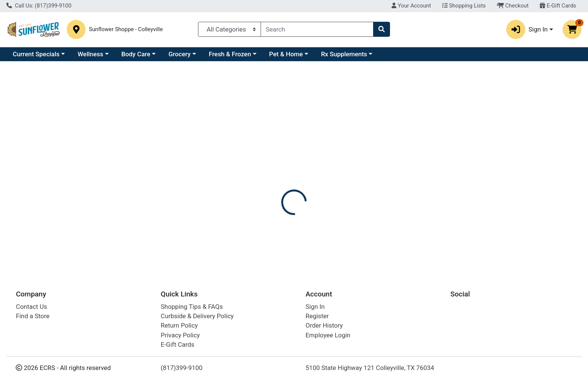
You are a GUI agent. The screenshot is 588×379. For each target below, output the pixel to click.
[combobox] (317, 29)
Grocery (179, 54)
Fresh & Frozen (230, 54)
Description (338, 173)
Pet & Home (286, 54)
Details (266, 173)
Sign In (315, 307)
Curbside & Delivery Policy (197, 316)
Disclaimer (379, 173)
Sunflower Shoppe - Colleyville (126, 29)
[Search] (317, 29)
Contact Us (31, 307)
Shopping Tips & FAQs (192, 307)
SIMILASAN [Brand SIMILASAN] (340, 220)
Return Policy (179, 325)
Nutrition (299, 173)
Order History (324, 325)
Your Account (411, 6)
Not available (499, 129)
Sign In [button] (527, 29)
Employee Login (328, 335)
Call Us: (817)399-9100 (39, 6)
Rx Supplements (344, 54)
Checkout (513, 6)
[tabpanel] (416, 223)
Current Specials (36, 54)
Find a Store (33, 316)
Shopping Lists (464, 6)
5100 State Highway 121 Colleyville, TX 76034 (370, 368)
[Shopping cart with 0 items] (572, 29)
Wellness (90, 54)
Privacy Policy (180, 335)
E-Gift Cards (558, 6)
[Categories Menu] (229, 29)
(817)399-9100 (182, 368)
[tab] (266, 172)
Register (317, 316)
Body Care (136, 54)
